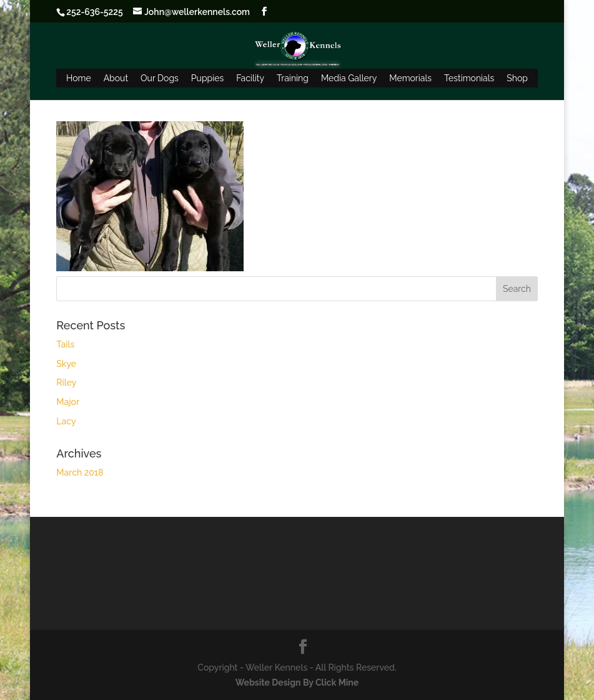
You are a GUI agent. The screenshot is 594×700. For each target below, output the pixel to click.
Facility (250, 78)
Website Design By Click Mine (297, 682)
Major (68, 402)
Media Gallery (349, 78)
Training (293, 78)
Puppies (207, 78)
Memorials (410, 78)
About (116, 78)
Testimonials (469, 78)
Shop (517, 78)
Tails (65, 344)
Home (79, 78)
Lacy (66, 421)
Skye (66, 364)
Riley (66, 382)
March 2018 (80, 472)
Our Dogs (160, 78)
